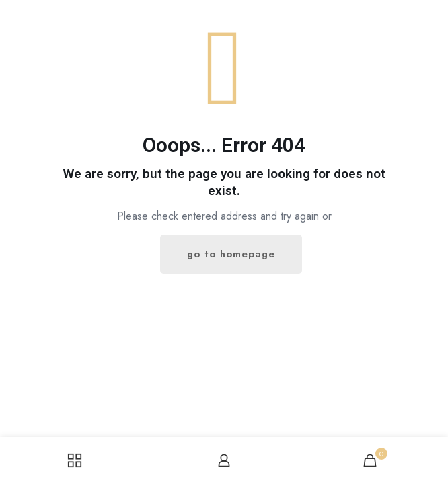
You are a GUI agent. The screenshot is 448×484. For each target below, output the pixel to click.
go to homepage (231, 254)
